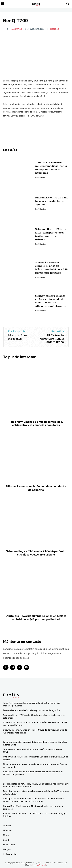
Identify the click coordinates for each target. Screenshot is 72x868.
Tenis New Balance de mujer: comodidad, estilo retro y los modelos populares (51, 168)
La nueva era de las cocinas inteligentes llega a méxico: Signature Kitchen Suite (35, 743)
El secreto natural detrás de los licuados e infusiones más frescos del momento (35, 766)
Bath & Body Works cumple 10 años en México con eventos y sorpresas (33, 808)
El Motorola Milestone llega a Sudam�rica (52, 339)
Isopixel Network (39, 865)
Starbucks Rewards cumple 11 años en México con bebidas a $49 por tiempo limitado (51, 268)
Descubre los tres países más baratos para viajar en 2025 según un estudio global (36, 793)
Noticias (55, 29)
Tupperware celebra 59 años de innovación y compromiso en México (33, 751)
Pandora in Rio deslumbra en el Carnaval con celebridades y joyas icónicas (35, 815)
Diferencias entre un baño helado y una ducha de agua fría (52, 201)
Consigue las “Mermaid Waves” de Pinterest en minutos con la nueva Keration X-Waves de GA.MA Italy (34, 800)
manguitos (16, 29)
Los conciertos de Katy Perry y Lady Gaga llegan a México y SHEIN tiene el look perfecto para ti (36, 785)
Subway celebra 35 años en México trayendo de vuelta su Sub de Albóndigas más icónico (50, 301)
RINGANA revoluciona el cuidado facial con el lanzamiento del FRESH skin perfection (34, 773)
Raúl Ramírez (41, 177)
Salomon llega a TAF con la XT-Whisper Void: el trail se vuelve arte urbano (51, 234)
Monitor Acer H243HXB (18, 337)
